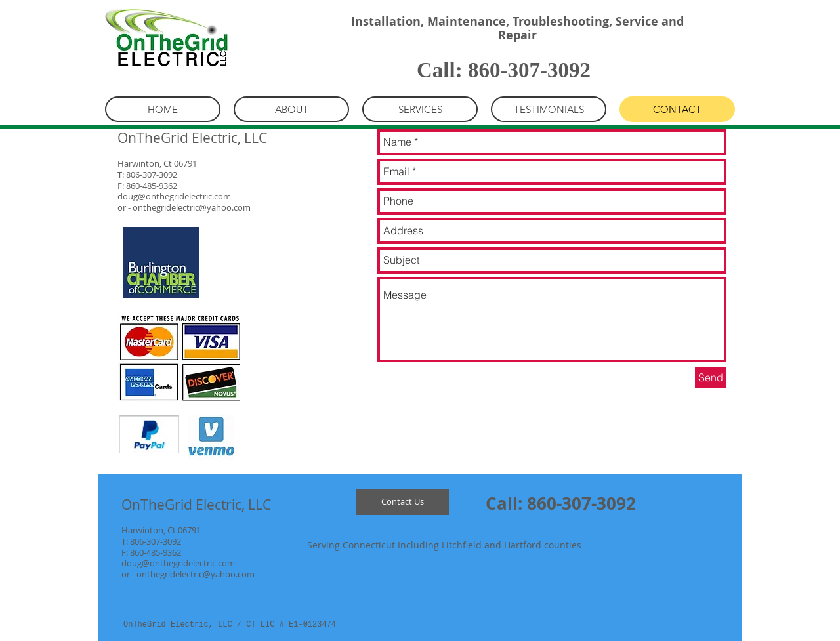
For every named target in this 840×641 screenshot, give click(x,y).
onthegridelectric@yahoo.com (192, 207)
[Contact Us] (402, 502)
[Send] (711, 378)
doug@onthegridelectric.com (174, 196)
